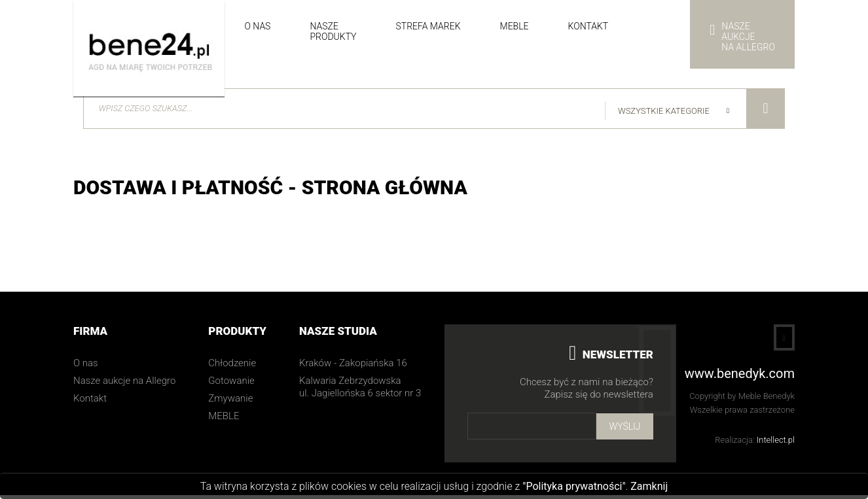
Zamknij (649, 486)
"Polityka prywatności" (574, 486)
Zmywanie (230, 402)
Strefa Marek (428, 26)
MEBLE (224, 420)
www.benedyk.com (740, 378)
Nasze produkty (333, 31)
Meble (515, 26)
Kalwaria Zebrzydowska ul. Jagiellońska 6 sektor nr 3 (360, 391)
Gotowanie (231, 385)
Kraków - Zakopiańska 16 (353, 367)
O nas (257, 26)
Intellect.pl (776, 444)
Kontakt (588, 26)
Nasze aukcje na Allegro (124, 385)
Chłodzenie (232, 367)
